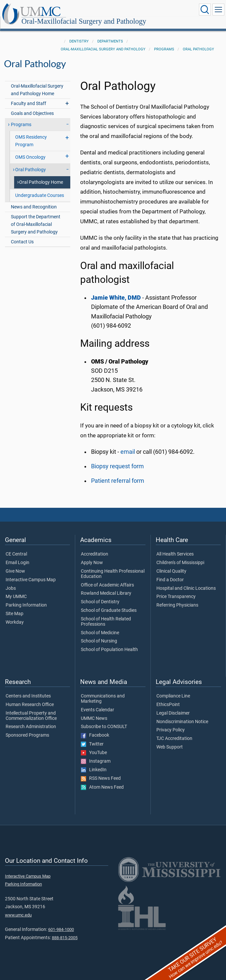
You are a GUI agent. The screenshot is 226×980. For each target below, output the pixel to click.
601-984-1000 (61, 929)
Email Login (17, 563)
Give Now (15, 571)
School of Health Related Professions (106, 622)
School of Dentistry (100, 602)
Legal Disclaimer (173, 713)
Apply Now (92, 563)
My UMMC (16, 597)
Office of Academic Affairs (107, 585)
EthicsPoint (168, 705)
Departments (110, 41)
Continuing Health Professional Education (113, 574)
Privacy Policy (171, 730)
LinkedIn (94, 770)
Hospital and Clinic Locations (186, 588)
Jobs (11, 588)
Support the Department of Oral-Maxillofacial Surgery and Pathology (36, 224)
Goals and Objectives (32, 113)
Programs (164, 49)
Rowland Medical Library (106, 593)
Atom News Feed (102, 787)
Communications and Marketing (103, 699)
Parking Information (26, 605)
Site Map (15, 614)
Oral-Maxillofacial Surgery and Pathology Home (37, 90)
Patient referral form (118, 481)
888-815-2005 (65, 938)
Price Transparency (176, 597)
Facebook (95, 735)
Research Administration (31, 727)
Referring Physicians (177, 605)
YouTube (94, 753)
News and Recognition (34, 207)
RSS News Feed (101, 778)
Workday (15, 622)
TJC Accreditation (174, 739)
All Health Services (175, 554)
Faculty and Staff (29, 104)
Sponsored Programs (27, 735)
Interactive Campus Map (31, 580)
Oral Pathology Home (41, 182)
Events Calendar (97, 710)
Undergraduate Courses (40, 195)
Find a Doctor (170, 580)
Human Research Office (30, 705)
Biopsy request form (117, 466)
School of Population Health (109, 650)
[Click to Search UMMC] (205, 10)
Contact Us (22, 242)
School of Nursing (99, 641)
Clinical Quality (171, 571)
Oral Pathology (198, 49)
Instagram (96, 761)
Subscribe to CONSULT (104, 727)
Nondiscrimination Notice (182, 722)
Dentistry (79, 41)
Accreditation (95, 554)
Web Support (170, 747)
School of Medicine (100, 633)
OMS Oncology (30, 157)
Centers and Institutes (28, 696)
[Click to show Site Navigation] (218, 10)
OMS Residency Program (31, 141)
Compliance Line (173, 696)
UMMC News (94, 719)
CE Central (16, 554)
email (128, 452)
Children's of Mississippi (180, 563)
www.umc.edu (18, 915)
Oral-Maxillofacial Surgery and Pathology (84, 22)
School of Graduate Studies (109, 611)
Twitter (92, 744)
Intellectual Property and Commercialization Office (31, 716)
